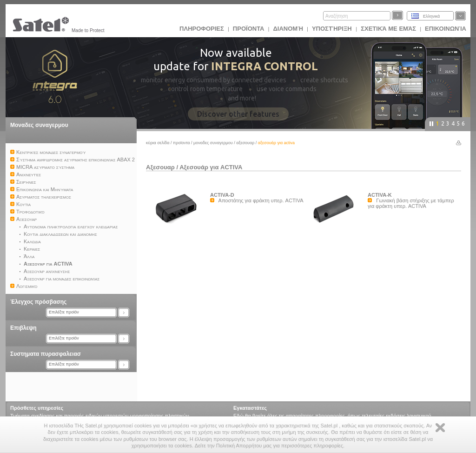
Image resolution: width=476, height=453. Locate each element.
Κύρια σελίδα (158, 143)
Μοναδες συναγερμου (39, 125)
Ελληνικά (431, 16)
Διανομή (288, 29)
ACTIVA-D (222, 195)
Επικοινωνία (446, 29)
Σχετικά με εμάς (388, 29)
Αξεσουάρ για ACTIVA (211, 167)
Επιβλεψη (23, 328)
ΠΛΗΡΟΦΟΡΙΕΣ (202, 29)
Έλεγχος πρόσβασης (38, 302)
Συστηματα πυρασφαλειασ (46, 354)
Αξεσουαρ (245, 143)
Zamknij (440, 428)
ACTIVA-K (380, 195)
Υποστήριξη (333, 29)
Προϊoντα (249, 29)
